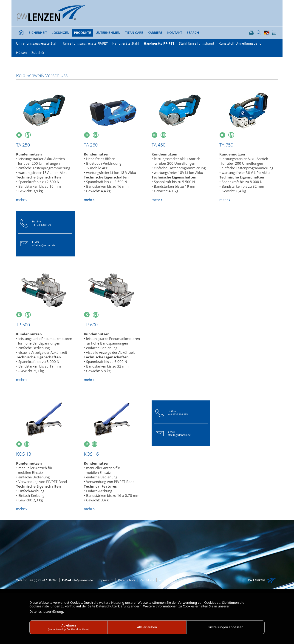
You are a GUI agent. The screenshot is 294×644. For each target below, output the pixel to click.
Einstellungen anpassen (225, 627)
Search (193, 33)
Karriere (155, 33)
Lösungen (61, 33)
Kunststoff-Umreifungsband (240, 43)
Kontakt (175, 33)
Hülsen (21, 53)
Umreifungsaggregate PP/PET (85, 43)
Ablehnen (69, 627)
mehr (20, 200)
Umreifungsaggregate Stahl (37, 43)
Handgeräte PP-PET (159, 43)
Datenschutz (127, 580)
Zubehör (38, 53)
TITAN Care (134, 33)
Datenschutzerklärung (46, 611)
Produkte (82, 33)
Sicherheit (38, 33)
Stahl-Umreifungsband (196, 43)
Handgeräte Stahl (126, 43)
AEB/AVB (165, 580)
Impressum (105, 580)
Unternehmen (108, 33)
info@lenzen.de (77, 580)
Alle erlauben (147, 627)
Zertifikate (147, 580)
